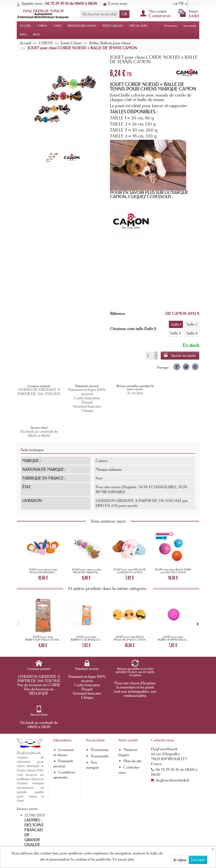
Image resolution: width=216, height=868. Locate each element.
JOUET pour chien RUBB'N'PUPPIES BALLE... (173, 613)
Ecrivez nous (115, 3)
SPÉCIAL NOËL (138, 26)
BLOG (37, 34)
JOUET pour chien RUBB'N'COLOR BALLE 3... (86, 613)
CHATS (57, 26)
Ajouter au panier (180, 355)
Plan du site (132, 707)
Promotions (171, 26)
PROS (23, 34)
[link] (177, 367)
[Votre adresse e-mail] (98, 836)
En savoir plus (123, 859)
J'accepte (198, 860)
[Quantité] (150, 356)
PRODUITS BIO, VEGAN (82, 26)
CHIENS (42, 26)
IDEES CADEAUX (113, 26)
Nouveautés (190, 26)
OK (124, 14)
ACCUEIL (25, 26)
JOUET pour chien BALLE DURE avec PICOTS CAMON (173, 546)
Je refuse (180, 860)
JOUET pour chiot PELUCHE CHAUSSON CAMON (130, 546)
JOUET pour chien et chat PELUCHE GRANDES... (43, 546)
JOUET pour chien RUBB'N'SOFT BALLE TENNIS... (43, 613)
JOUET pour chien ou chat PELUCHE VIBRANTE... (86, 546)
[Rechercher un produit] (100, 14)
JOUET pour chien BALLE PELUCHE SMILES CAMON (130, 613)
